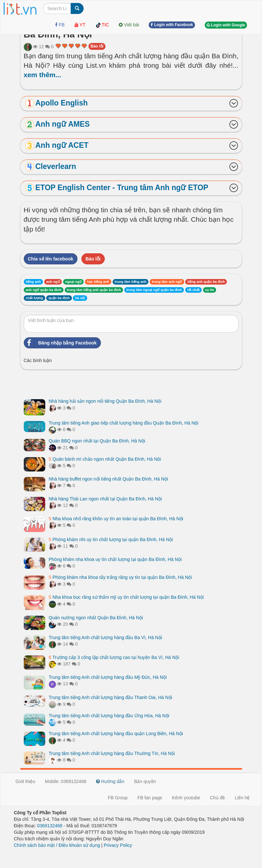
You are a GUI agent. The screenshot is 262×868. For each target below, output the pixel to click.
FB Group (118, 798)
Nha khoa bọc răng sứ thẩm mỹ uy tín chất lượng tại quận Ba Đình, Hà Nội (126, 597)
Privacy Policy (118, 845)
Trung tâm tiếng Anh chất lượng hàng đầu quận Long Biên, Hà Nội (116, 734)
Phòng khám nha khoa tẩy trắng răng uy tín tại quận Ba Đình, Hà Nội (120, 577)
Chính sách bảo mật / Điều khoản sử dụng (57, 845)
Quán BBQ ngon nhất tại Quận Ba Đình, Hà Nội (97, 441)
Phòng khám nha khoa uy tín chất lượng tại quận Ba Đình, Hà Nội (115, 559)
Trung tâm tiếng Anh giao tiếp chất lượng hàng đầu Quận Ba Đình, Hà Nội (124, 423)
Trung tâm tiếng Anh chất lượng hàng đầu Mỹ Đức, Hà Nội (108, 677)
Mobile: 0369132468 (66, 781)
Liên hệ (242, 798)
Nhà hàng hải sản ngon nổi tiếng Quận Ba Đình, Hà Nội (105, 401)
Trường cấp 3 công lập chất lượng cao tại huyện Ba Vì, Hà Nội (114, 657)
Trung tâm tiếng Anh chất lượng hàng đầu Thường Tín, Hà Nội (112, 753)
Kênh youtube (186, 798)
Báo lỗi (97, 46)
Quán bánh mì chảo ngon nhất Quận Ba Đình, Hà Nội (105, 459)
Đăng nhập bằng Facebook (60, 343)
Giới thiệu (26, 781)
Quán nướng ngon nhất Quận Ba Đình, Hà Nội (96, 618)
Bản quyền (145, 781)
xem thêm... (43, 75)
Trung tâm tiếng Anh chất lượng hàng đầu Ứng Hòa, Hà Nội (109, 716)
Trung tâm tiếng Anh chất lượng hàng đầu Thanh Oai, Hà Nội (110, 697)
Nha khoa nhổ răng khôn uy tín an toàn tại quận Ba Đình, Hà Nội (116, 519)
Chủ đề (218, 798)
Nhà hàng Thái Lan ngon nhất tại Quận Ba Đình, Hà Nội (105, 499)
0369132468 (50, 826)
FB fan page (150, 798)
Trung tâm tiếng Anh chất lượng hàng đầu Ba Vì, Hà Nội (105, 637)
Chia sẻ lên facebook (51, 259)
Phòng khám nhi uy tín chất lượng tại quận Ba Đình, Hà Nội (111, 539)
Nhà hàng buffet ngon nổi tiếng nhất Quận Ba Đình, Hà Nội (109, 479)
